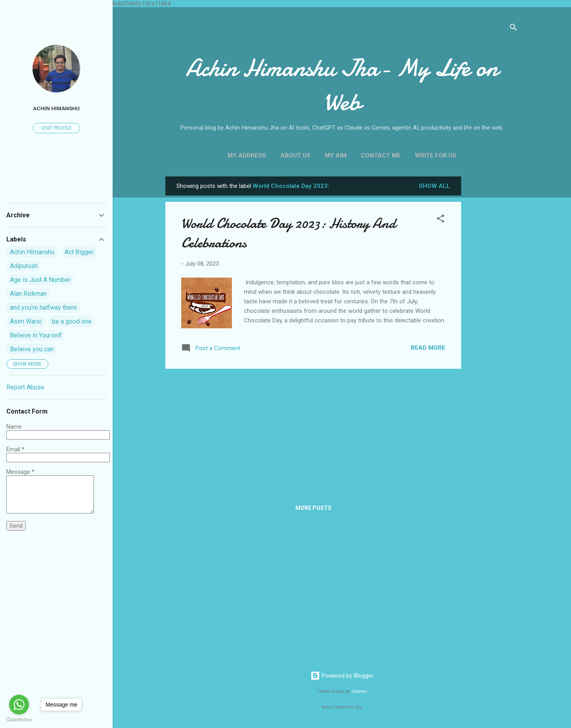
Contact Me (381, 155)
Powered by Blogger (342, 676)
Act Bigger (79, 252)
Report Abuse (25, 387)
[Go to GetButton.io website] (19, 720)
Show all (434, 186)
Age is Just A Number (40, 280)
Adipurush (24, 266)
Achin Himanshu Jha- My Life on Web (342, 85)
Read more (428, 348)
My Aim (336, 155)
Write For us (436, 155)
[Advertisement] (493, 295)
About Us (295, 155)
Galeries (359, 691)
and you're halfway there (43, 307)
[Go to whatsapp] (19, 705)
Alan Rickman (28, 294)
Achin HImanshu (32, 252)
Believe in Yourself (36, 335)
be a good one (72, 321)
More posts (313, 508)
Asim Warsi (26, 321)
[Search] (514, 29)
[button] (441, 220)
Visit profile (57, 128)
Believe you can (32, 349)
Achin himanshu (56, 108)
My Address (247, 155)
